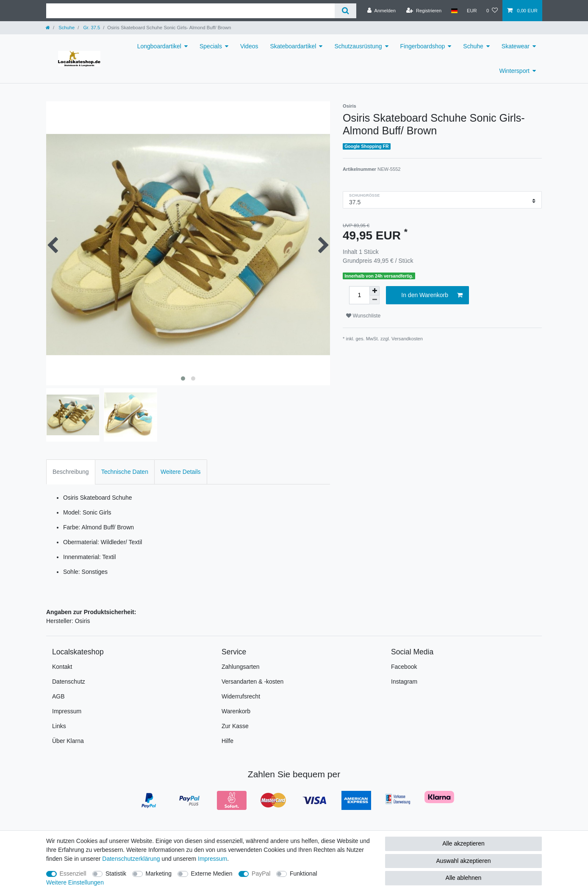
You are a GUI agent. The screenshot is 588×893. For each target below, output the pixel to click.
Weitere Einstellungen (75, 882)
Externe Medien (212, 874)
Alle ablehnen (464, 878)
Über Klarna (68, 741)
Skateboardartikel (293, 46)
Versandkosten (407, 339)
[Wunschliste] (492, 11)
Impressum (67, 711)
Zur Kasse (235, 726)
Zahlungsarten (241, 667)
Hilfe (227, 741)
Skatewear (516, 46)
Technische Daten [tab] (125, 472)
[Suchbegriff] (190, 11)
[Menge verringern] (374, 300)
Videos (249, 46)
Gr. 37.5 (91, 28)
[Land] (454, 11)
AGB (58, 696)
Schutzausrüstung (358, 46)
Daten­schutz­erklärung (131, 859)
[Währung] (472, 11)
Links (59, 726)
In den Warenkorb (432, 295)
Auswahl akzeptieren (463, 861)
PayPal (261, 874)
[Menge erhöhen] (374, 291)
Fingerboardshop (423, 46)
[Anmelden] (381, 11)
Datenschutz (69, 682)
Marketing (159, 874)
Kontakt (62, 667)
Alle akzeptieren (463, 843)
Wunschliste (363, 316)
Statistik (116, 874)
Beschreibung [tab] (71, 472)
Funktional (304, 874)
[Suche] (345, 11)
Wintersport (514, 71)
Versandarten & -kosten (252, 682)
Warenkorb (236, 711)
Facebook (404, 667)
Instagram (404, 682)
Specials (211, 46)
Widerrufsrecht (241, 696)
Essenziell (73, 874)
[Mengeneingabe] (359, 295)
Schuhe (66, 28)
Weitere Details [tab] (181, 472)
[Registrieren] (424, 11)
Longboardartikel (159, 46)
